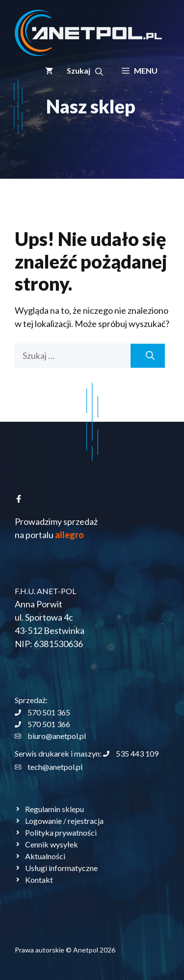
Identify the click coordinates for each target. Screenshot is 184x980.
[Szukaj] (148, 356)
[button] (85, 71)
